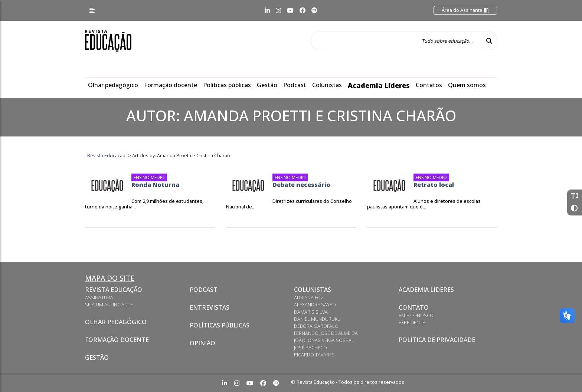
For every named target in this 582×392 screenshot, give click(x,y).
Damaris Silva (311, 312)
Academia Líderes (379, 85)
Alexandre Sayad (315, 304)
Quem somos (467, 85)
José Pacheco (310, 347)
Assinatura (99, 297)
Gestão (267, 85)
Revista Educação (114, 290)
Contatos (429, 85)
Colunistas (327, 85)
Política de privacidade (437, 340)
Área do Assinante (465, 10)
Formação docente (171, 85)
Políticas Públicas (220, 325)
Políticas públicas (227, 85)
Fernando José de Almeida (326, 333)
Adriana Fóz (309, 297)
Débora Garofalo (316, 326)
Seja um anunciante (109, 304)
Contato (414, 307)
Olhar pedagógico (113, 85)
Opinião (202, 343)
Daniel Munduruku (317, 319)
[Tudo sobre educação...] (396, 41)
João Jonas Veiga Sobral (324, 340)
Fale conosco (416, 315)
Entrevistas (210, 307)
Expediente (412, 322)
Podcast (295, 85)
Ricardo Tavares (314, 355)
